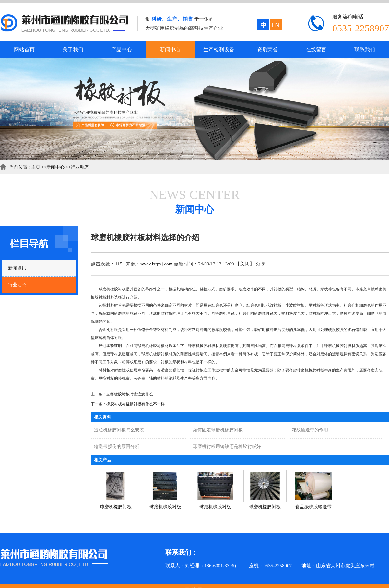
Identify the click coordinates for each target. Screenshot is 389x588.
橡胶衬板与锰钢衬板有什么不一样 (136, 404)
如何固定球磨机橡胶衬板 (218, 430)
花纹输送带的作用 (310, 430)
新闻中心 (55, 167)
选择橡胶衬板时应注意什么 (130, 394)
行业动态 (80, 167)
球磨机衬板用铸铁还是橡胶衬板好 (227, 447)
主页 (36, 167)
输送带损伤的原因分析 (117, 447)
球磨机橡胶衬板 (116, 507)
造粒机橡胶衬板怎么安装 (119, 430)
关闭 (245, 264)
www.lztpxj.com (156, 264)
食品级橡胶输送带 (313, 507)
